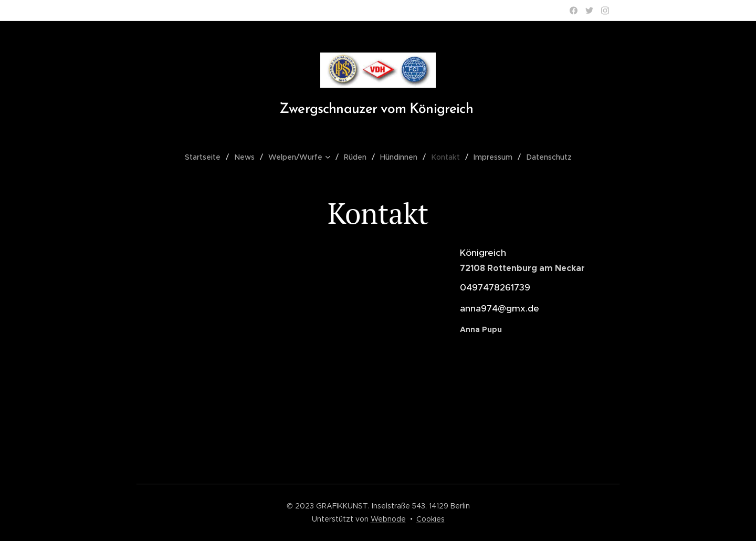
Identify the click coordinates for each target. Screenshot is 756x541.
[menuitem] (208, 157)
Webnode (388, 519)
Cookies (430, 519)
